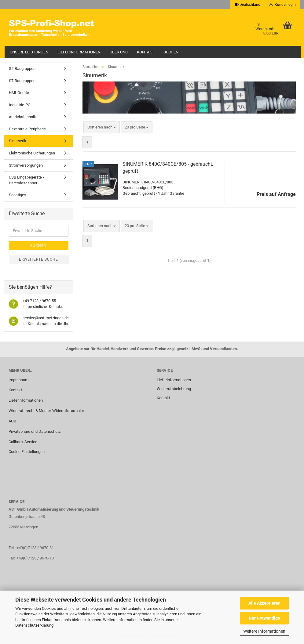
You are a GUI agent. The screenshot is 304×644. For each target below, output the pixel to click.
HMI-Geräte (19, 93)
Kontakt (146, 52)
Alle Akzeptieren (264, 603)
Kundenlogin (283, 5)
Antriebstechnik (22, 117)
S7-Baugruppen (22, 81)
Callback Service (23, 442)
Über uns (119, 52)
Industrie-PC (20, 105)
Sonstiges (18, 195)
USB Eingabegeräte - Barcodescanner (26, 180)
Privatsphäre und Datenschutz (35, 431)
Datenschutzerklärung (34, 625)
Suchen (171, 52)
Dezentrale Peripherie (27, 129)
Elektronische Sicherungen (32, 153)
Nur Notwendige (264, 618)
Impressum (18, 380)
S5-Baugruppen (22, 69)
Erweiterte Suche (38, 259)
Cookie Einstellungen (27, 452)
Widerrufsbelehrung (174, 389)
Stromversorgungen (26, 165)
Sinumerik (18, 141)
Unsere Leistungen (29, 52)
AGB (12, 421)
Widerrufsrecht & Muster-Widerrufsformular (46, 411)
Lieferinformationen (79, 52)
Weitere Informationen (264, 631)
